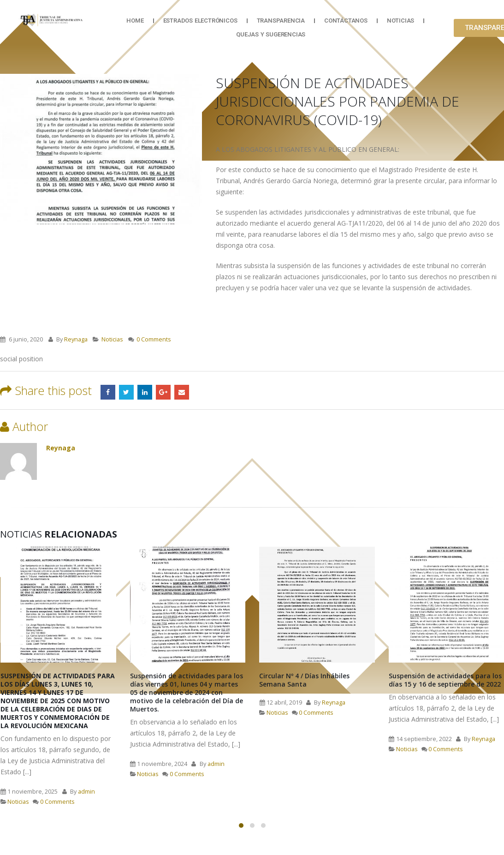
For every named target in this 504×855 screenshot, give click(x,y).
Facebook (108, 392)
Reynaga (76, 339)
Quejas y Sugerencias (271, 34)
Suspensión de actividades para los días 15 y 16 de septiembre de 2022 (445, 680)
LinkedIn (145, 392)
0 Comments (154, 339)
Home (135, 21)
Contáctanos (346, 21)
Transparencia (281, 21)
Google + (163, 392)
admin (86, 792)
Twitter (126, 392)
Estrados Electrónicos (200, 21)
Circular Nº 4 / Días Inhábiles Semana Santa (304, 680)
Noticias (400, 21)
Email (182, 392)
